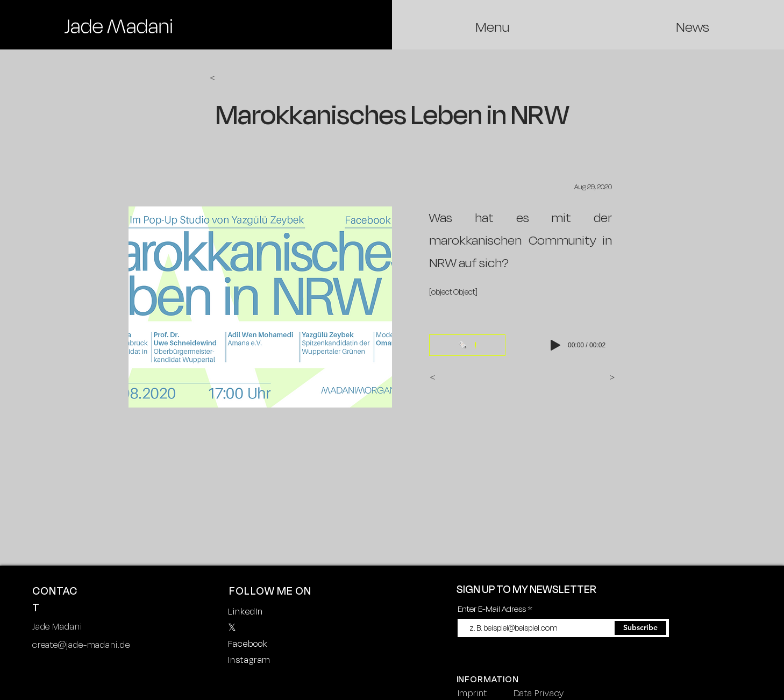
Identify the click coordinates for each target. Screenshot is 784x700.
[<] (245, 78)
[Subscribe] (640, 628)
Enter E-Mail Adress (492, 609)
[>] (602, 377)
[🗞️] (467, 345)
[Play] (555, 345)
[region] (118, 27)
